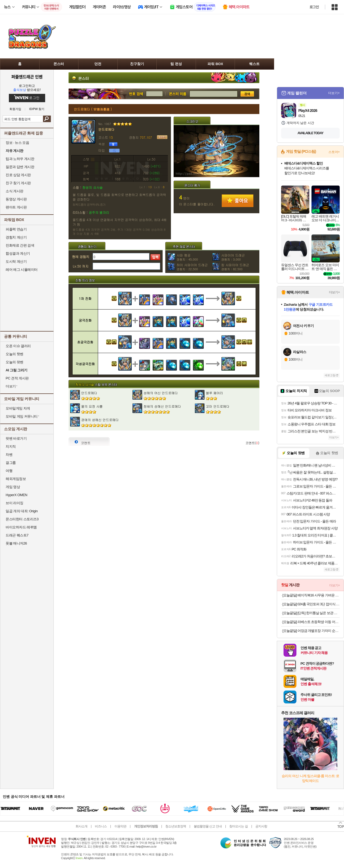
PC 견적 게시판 (17, 378)
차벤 (9, 455)
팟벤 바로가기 (16, 438)
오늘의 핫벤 (15, 354)
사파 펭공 (187, 257)
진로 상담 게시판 (18, 175)
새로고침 (330, 375)
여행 (9, 471)
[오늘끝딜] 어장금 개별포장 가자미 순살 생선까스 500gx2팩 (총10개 (311, 631)
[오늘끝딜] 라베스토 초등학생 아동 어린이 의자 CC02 (311, 622)
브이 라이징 (15, 503)
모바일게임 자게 (18, 408)
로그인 (314, 7)
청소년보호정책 (176, 826)
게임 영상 (13, 487)
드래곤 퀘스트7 (17, 535)
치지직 (11, 447)
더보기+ (334, 93)
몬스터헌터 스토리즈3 (22, 519)
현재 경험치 (80, 257)
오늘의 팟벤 (15, 362)
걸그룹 (11, 463)
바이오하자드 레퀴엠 (21, 527)
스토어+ (334, 152)
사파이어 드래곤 (233, 257)
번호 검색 (107, 94)
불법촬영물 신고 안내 (208, 826)
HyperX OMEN (16, 495)
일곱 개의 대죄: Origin (22, 511)
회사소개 (81, 826)
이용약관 (120, 826)
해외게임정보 (16, 479)
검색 (47, 119)
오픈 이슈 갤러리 (18, 346)
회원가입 (15, 109)
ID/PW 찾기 (37, 109)
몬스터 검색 (177, 94)
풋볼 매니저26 (16, 543)
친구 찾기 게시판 (18, 183)
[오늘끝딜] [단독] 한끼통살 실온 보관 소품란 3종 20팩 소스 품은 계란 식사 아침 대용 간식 (311, 613)
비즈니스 (101, 826)
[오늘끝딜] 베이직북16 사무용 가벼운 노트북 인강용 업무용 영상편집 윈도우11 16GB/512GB (311, 595)
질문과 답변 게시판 (20, 167)
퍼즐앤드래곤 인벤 (27, 77)
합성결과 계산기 (18, 253)
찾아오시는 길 (238, 826)
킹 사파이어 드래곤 (235, 267)
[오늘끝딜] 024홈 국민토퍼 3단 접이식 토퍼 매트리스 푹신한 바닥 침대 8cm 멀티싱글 (311, 604)
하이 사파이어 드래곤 (192, 267)
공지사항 (261, 826)
